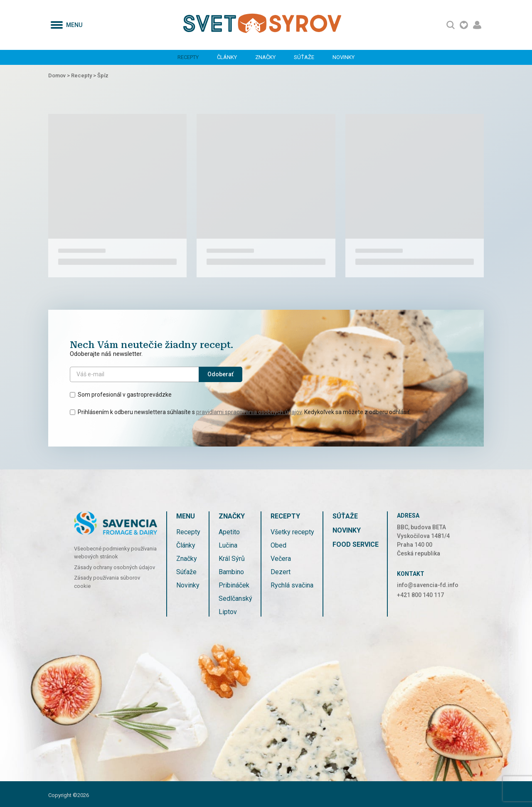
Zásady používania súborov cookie (107, 582)
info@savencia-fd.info (428, 585)
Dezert (281, 572)
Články (227, 57)
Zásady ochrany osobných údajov (115, 567)
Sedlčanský (235, 598)
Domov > (60, 75)
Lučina (228, 545)
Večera (281, 559)
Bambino (231, 572)
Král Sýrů (232, 559)
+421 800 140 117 (420, 595)
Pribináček (234, 585)
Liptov (228, 612)
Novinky (344, 57)
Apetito (229, 532)
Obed (278, 545)
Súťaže (304, 57)
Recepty (188, 57)
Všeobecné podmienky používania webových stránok (115, 553)
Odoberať (220, 374)
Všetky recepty (292, 532)
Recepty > (84, 75)
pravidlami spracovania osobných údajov (249, 412)
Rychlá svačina (292, 585)
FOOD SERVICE (356, 544)
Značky (265, 57)
